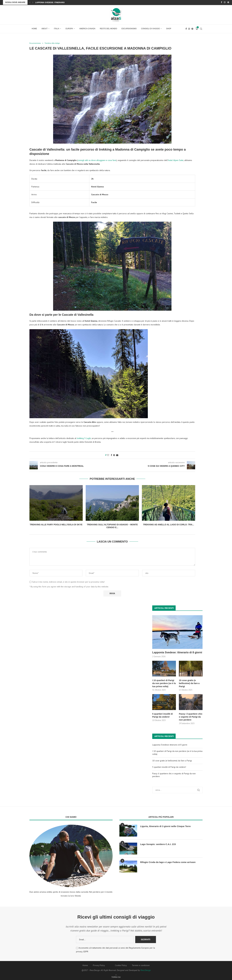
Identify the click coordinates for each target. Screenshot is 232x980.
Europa (69, 28)
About (44, 28)
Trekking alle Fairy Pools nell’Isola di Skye (56, 524)
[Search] (201, 28)
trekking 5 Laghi (84, 438)
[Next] (33, 2)
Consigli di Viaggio (150, 28)
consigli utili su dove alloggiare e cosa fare (97, 160)
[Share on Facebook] (111, 455)
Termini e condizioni (141, 964)
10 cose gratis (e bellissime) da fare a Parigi (189, 683)
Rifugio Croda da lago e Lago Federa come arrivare (169, 861)
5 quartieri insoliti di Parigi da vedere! (162, 715)
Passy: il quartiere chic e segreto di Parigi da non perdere (190, 716)
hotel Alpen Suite (176, 160)
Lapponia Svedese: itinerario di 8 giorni (55, 3)
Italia (57, 28)
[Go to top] (116, 976)
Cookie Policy (121, 964)
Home (34, 28)
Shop (169, 28)
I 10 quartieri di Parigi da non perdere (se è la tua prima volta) (164, 683)
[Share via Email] (117, 455)
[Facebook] (221, 2)
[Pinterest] (228, 2)
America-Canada (87, 28)
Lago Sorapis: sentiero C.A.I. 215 (159, 843)
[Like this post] (108, 455)
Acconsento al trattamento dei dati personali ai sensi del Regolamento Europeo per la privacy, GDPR (115, 949)
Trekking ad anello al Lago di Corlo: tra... (168, 524)
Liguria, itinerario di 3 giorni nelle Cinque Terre (166, 825)
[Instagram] (225, 2)
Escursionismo (129, 28)
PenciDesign (146, 969)
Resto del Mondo (109, 28)
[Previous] (30, 2)
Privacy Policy (99, 964)
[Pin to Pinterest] (114, 455)
